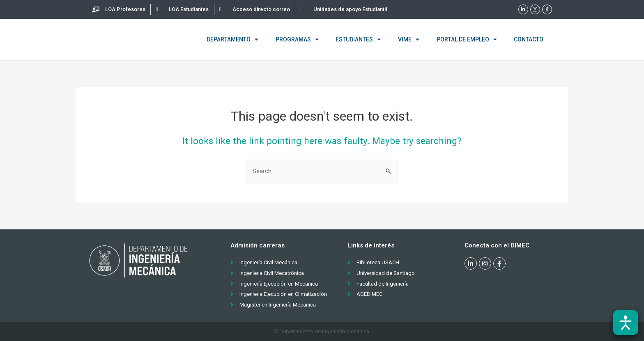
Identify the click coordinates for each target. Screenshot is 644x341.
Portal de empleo (467, 39)
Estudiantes (358, 39)
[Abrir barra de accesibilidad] (626, 323)
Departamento (232, 39)
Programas (297, 39)
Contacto (529, 39)
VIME (409, 39)
